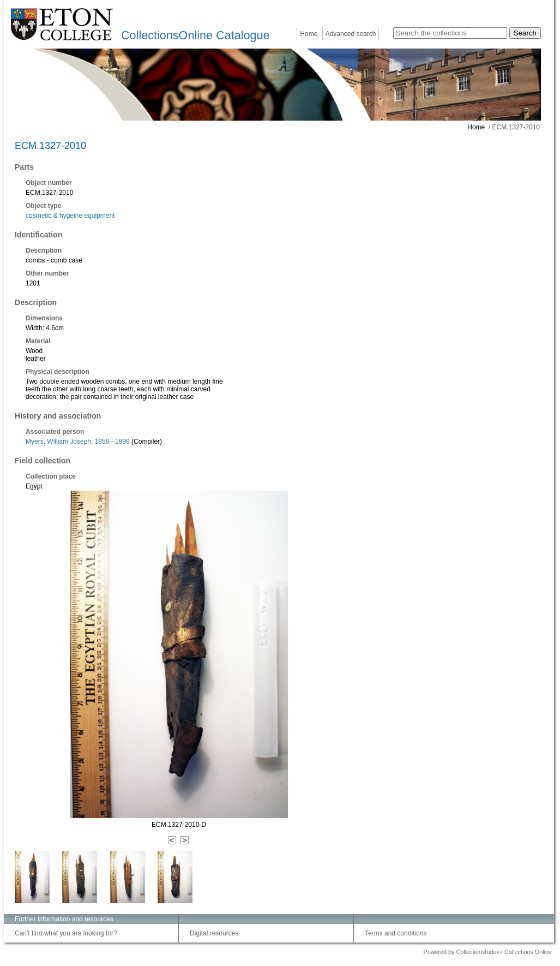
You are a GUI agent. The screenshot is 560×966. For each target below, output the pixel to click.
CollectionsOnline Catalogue (195, 35)
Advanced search (351, 34)
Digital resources (214, 933)
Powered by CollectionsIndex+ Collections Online (487, 952)
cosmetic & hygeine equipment (70, 216)
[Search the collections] (450, 33)
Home (309, 34)
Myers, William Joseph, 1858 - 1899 (78, 442)
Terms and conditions (396, 933)
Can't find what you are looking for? (66, 933)
